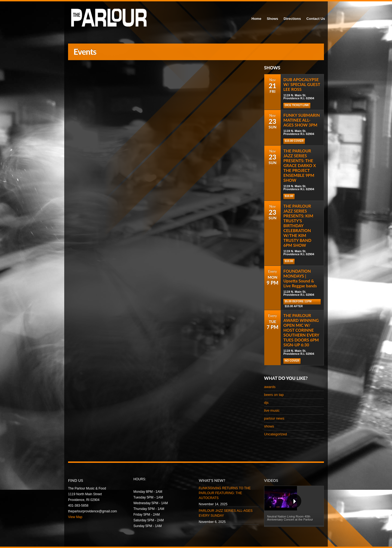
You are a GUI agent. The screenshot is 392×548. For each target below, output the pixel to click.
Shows (272, 19)
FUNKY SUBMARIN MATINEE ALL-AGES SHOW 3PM (302, 120)
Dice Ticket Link (297, 105)
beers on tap (274, 395)
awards (270, 387)
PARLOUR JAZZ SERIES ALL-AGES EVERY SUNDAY (226, 513)
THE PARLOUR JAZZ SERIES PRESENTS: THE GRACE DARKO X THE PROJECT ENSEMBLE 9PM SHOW (300, 165)
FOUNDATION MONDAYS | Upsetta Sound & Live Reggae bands (300, 278)
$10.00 (289, 196)
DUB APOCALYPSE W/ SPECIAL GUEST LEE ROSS (302, 84)
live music (272, 410)
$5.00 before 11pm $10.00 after (298, 302)
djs (266, 403)
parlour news (274, 418)
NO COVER (292, 361)
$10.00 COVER (294, 141)
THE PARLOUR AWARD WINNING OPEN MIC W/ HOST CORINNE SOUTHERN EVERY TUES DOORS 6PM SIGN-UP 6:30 (301, 330)
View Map (75, 517)
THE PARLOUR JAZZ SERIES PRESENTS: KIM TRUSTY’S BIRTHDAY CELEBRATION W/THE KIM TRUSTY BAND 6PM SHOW (298, 226)
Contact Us (316, 19)
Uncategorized (275, 434)
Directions (292, 19)
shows (269, 426)
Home (256, 19)
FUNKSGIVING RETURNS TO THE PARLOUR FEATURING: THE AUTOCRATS (225, 493)
